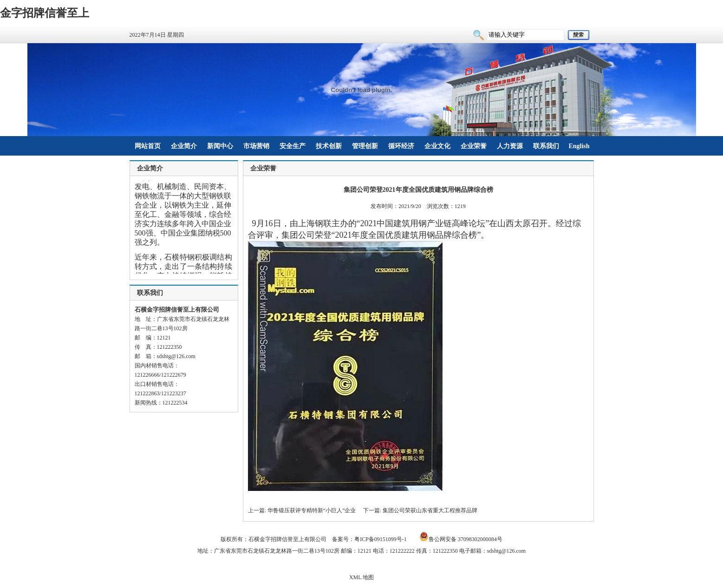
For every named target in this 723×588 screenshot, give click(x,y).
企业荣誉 (474, 146)
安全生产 (293, 146)
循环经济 (401, 146)
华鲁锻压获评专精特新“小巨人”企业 (312, 510)
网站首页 (148, 146)
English (579, 146)
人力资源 (510, 146)
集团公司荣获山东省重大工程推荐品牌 (430, 510)
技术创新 (329, 146)
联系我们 (546, 146)
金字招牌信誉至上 (45, 13)
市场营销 (256, 146)
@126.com (183, 356)
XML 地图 (361, 577)
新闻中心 (220, 146)
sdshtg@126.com (506, 551)
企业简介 (184, 146)
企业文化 (437, 146)
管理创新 (365, 146)
